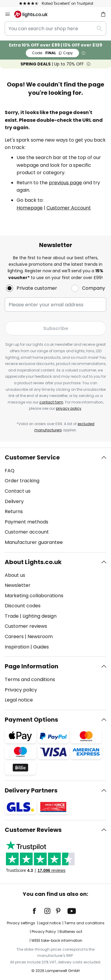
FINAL (52, 53)
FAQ (10, 471)
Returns (14, 511)
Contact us (18, 491)
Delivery (14, 501)
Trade (12, 616)
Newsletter (18, 585)
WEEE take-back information (57, 940)
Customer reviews (26, 626)
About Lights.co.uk (33, 562)
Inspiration (17, 647)
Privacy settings (21, 923)
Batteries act (71, 932)
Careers (14, 636)
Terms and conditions (30, 679)
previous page (65, 183)
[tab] (55, 500)
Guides (41, 647)
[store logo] (34, 14)
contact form (51, 402)
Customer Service (32, 457)
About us (15, 575)
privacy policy (69, 408)
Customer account (27, 532)
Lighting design (40, 616)
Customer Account (69, 208)
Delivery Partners (31, 790)
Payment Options (31, 720)
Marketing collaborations (34, 596)
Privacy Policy (44, 932)
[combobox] (55, 28)
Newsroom (40, 636)
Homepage (30, 208)
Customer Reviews (33, 830)
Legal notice (19, 700)
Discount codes (23, 606)
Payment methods (26, 522)
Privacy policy (21, 690)
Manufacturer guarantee (34, 542)
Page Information (32, 666)
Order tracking (22, 481)
